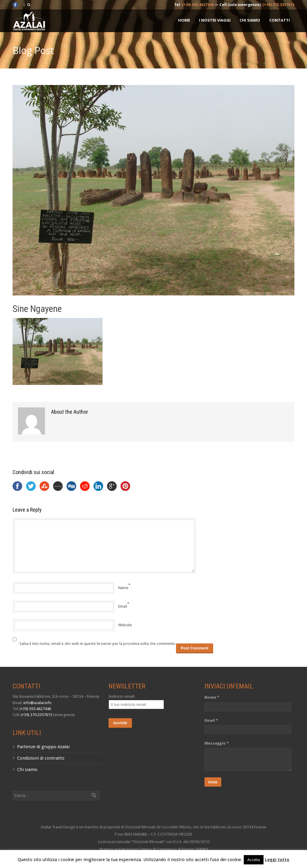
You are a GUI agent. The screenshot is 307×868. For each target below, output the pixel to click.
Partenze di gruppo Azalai (43, 747)
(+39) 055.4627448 (198, 5)
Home (184, 20)
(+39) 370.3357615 (278, 5)
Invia (213, 782)
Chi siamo (250, 20)
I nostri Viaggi (215, 20)
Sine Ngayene (37, 309)
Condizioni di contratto (41, 758)
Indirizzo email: (122, 696)
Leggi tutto (277, 860)
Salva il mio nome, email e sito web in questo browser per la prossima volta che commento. (98, 644)
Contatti (280, 20)
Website (125, 625)
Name (123, 588)
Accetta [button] (254, 860)
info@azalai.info (37, 703)
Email (123, 606)
